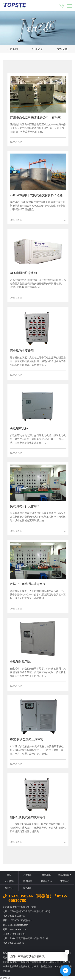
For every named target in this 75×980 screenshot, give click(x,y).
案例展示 (28, 881)
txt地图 (6, 971)
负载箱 (37, 962)
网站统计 (5, 978)
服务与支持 (46, 881)
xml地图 (59, 967)
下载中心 (65, 881)
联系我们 (28, 888)
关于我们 (28, 875)
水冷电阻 (61, 962)
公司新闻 (12, 49)
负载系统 (46, 875)
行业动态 (37, 49)
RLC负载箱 (49, 962)
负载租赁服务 (65, 875)
